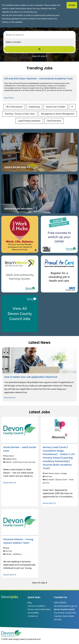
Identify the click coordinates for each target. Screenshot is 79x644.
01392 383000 (60, 603)
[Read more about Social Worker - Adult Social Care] (10, 483)
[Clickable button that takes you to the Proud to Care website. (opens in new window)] (59, 274)
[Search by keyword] (40, 35)
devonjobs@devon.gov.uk (66, 606)
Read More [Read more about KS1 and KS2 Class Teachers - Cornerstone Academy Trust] (9, 98)
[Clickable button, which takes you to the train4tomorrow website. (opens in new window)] (59, 234)
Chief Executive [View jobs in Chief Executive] (54, 121)
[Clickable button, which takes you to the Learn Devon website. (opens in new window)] (20, 274)
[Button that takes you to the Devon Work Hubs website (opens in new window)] (20, 234)
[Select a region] (40, 42)
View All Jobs (40, 56)
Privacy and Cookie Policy (39, 609)
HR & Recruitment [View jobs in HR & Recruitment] (14, 107)
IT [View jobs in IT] (72, 107)
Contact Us (33, 616)
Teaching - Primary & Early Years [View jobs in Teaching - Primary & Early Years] (20, 114)
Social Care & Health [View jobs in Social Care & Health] (56, 107)
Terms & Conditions (36, 606)
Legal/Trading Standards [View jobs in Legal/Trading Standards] (29, 121)
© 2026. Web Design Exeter (13, 639)
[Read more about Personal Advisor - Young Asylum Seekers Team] (10, 575)
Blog (30, 603)
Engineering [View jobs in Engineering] (34, 107)
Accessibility (33, 613)
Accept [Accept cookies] (72, 5)
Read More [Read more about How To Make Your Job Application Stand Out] (10, 398)
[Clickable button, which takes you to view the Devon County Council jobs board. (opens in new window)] (20, 314)
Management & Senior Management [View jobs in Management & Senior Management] (58, 114)
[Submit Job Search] (40, 49)
